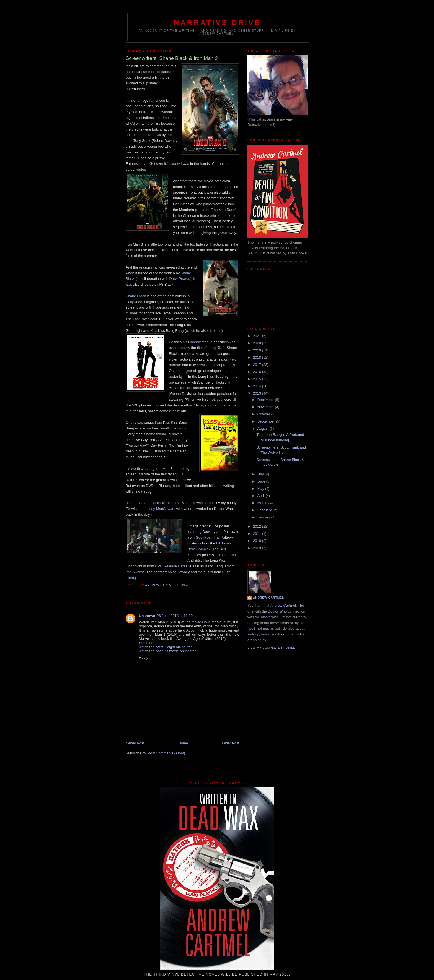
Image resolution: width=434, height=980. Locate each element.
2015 (258, 379)
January (264, 517)
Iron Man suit (185, 503)
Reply (144, 657)
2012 (258, 526)
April (262, 496)
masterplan (270, 617)
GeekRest (204, 537)
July (261, 474)
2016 (258, 372)
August (263, 428)
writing (253, 634)
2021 (258, 336)
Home (183, 743)
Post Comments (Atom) (166, 753)
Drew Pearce (180, 279)
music (265, 634)
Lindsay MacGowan (158, 509)
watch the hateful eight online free (166, 647)
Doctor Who (277, 611)
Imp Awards (135, 572)
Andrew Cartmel (268, 598)
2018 (258, 357)
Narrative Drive (217, 23)
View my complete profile (271, 648)
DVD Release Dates (171, 566)
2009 (258, 548)
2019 (258, 350)
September (267, 421)
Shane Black (136, 296)
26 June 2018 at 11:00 (175, 616)
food (282, 634)
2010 (258, 541)
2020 (258, 343)
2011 (258, 534)
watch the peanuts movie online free (168, 651)
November (266, 407)
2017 (258, 365)
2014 (258, 386)
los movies (194, 622)
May (261, 488)
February (265, 510)
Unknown (147, 616)
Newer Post (135, 743)
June (262, 481)
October (264, 414)
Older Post (231, 743)
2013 (258, 393)
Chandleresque (200, 342)
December (266, 400)
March (263, 503)
